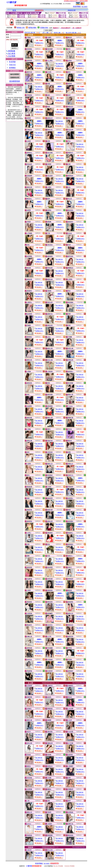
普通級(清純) (44, 28)
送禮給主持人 (39, 43)
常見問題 (12, 62)
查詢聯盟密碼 (15, 81)
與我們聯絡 (77, 7)
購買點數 (11, 51)
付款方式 (12, 65)
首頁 (14, 10)
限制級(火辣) (21, 28)
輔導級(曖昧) (33, 28)
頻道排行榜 (72, 10)
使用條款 (12, 68)
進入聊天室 (59, 64)
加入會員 (84, 7)
